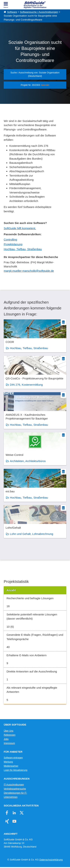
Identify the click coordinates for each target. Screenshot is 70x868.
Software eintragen (13, 758)
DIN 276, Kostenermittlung (26, 385)
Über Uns (8, 731)
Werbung (8, 762)
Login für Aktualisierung (15, 770)
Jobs (6, 739)
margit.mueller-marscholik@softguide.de (29, 271)
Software (12, 12)
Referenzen (10, 735)
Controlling (10, 239)
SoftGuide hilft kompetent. (20, 228)
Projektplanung (13, 244)
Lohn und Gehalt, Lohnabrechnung (32, 534)
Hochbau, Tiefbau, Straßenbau (23, 249)
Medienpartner (11, 766)
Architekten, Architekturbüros (28, 461)
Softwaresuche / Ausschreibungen (39, 12)
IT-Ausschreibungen (14, 785)
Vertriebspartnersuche (15, 789)
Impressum (9, 743)
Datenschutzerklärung (51, 860)
